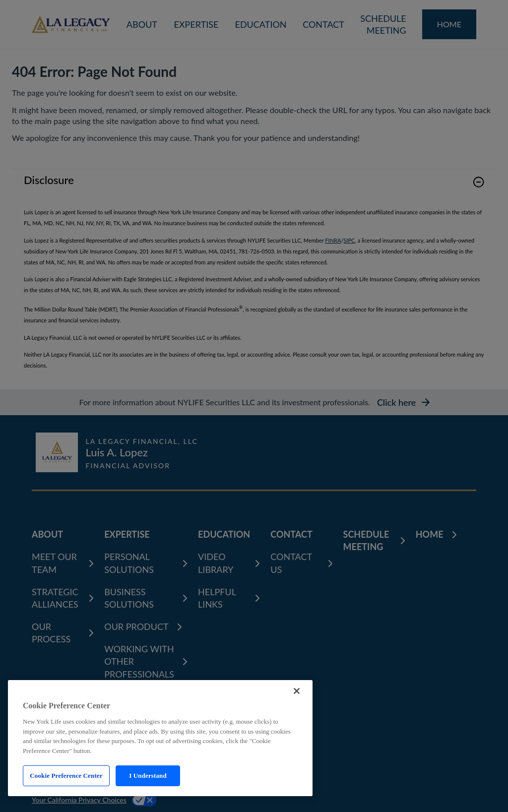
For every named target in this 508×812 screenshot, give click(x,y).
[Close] (297, 691)
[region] (160, 738)
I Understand (148, 776)
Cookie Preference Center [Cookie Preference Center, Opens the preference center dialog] (66, 776)
